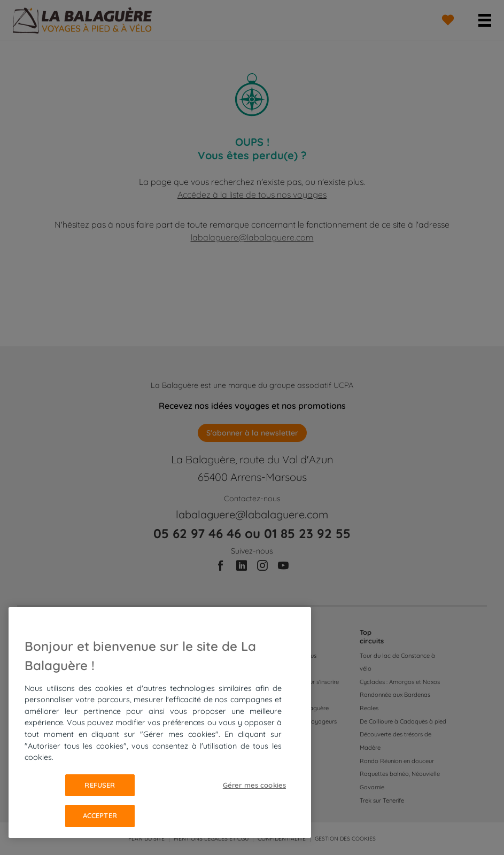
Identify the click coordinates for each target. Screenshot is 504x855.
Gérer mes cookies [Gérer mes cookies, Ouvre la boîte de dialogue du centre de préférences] (254, 785)
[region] (160, 722)
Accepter (100, 815)
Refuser (100, 785)
